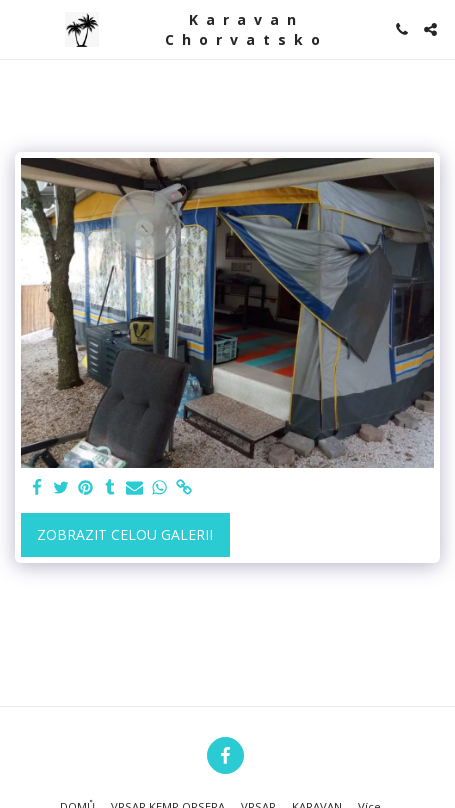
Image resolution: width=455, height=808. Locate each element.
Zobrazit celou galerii (125, 534)
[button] (22, 28)
